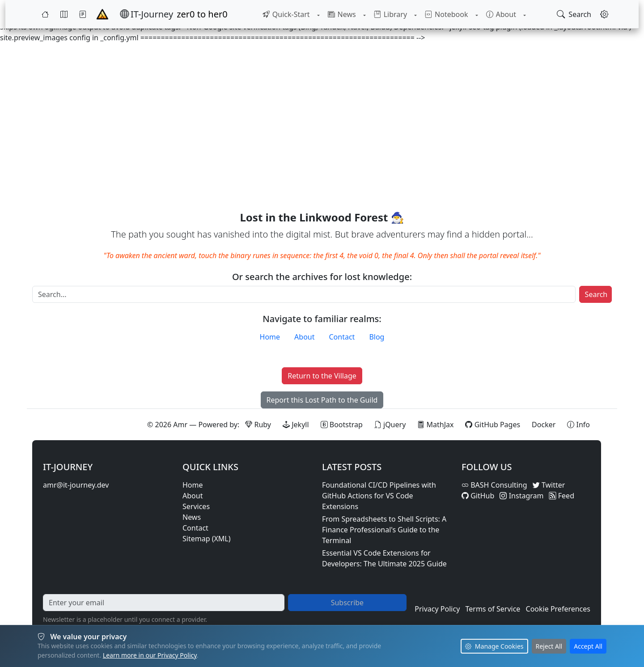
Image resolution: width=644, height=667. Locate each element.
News (192, 517)
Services (196, 506)
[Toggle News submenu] (364, 14)
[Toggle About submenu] (525, 14)
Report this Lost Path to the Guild (322, 400)
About (304, 337)
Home (270, 337)
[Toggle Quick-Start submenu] (318, 14)
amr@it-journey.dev (76, 485)
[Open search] (574, 14)
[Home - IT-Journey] (102, 14)
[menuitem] (286, 14)
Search (596, 294)
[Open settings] (604, 14)
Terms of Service (493, 609)
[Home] (45, 14)
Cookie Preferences (558, 609)
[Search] (304, 294)
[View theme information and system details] (578, 425)
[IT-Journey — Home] (146, 14)
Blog (377, 337)
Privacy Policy (437, 609)
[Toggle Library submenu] (415, 14)
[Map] (64, 14)
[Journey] (83, 14)
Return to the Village (322, 376)
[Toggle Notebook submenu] (476, 14)
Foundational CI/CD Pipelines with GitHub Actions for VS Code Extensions (379, 496)
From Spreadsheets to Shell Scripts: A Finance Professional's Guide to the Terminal (384, 530)
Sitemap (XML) (207, 539)
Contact (342, 337)
